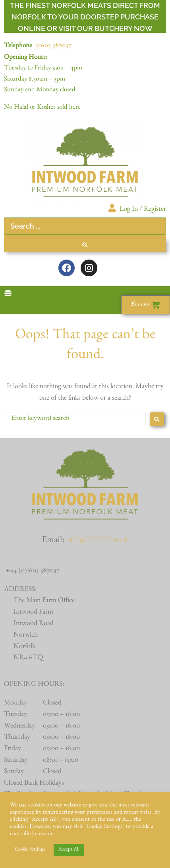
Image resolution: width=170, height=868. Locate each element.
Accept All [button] (69, 850)
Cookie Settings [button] (30, 850)
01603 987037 (53, 46)
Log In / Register (143, 210)
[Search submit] (85, 245)
